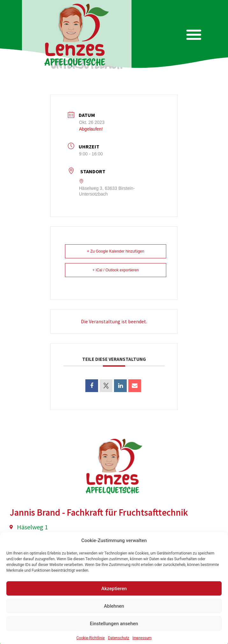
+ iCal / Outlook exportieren (116, 270)
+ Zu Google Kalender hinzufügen (116, 251)
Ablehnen (114, 620)
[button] (194, 35)
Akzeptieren (114, 603)
